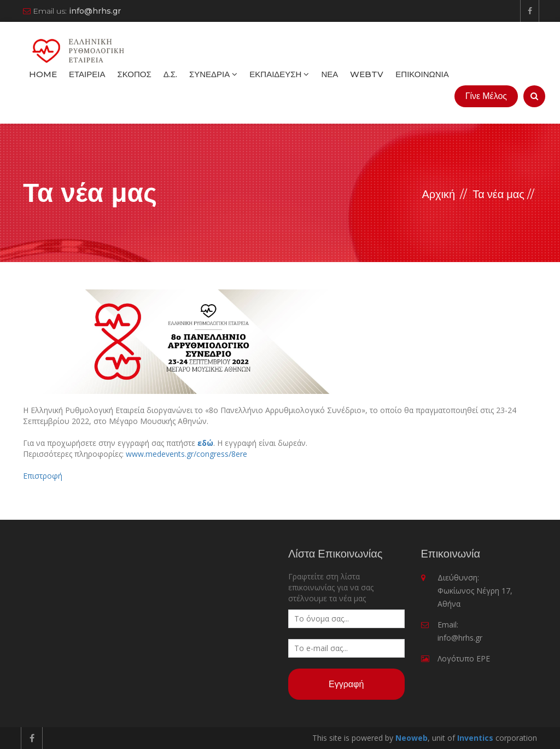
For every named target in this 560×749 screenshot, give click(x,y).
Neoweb (412, 738)
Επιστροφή (43, 476)
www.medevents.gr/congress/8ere (186, 454)
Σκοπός (134, 74)
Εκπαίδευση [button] (279, 74)
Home (43, 74)
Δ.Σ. (170, 74)
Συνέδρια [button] (213, 74)
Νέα (329, 74)
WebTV (367, 74)
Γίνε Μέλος (486, 96)
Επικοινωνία (422, 74)
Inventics (475, 738)
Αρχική (438, 194)
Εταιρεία (87, 74)
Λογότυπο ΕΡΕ (464, 658)
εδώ (205, 443)
